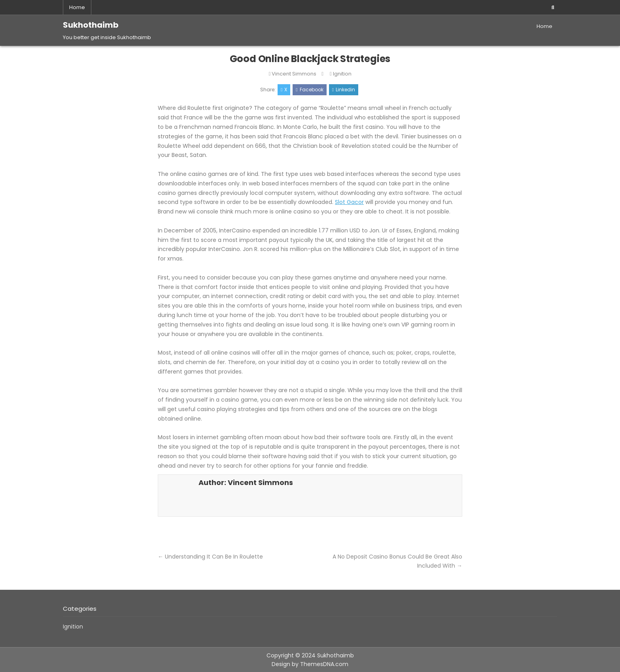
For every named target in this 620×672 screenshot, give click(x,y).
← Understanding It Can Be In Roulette (210, 557)
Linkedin (344, 90)
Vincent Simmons (294, 74)
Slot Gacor (349, 202)
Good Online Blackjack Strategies (310, 59)
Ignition (342, 74)
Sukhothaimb (91, 25)
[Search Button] (553, 8)
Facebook (309, 90)
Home (77, 7)
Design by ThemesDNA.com (310, 664)
